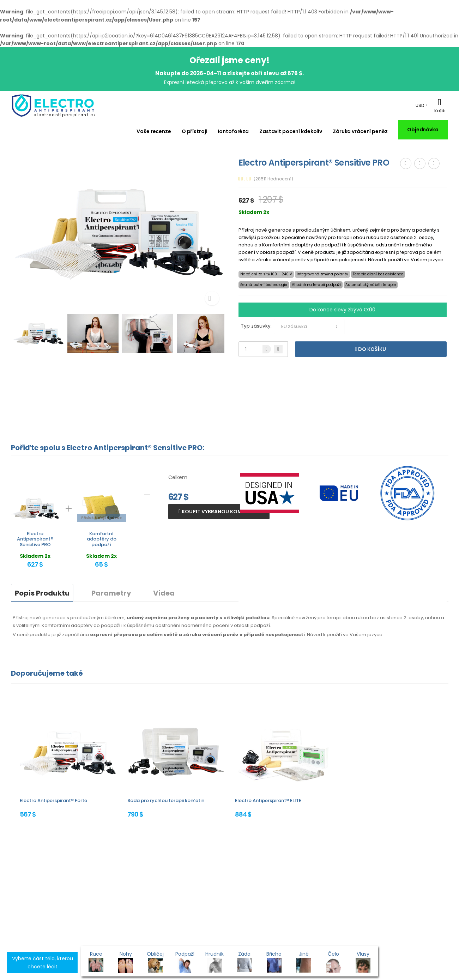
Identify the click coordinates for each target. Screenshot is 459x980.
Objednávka (423, 130)
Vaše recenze (154, 131)
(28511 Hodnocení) (273, 179)
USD (420, 105)
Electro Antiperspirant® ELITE (268, 800)
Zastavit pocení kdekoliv (291, 131)
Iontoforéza (233, 131)
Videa (164, 593)
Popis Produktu (42, 593)
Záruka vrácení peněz (360, 131)
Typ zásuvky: (256, 326)
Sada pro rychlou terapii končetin (166, 800)
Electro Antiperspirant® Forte (53, 800)
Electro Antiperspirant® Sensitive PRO (35, 539)
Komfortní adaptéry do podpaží (102, 539)
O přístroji (195, 131)
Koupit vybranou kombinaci (220, 512)
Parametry (111, 593)
